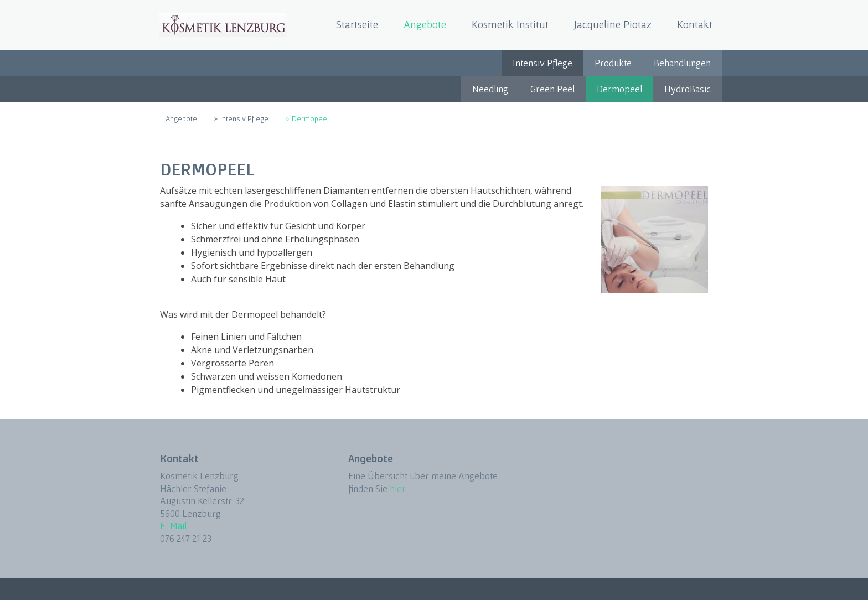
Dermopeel (619, 89)
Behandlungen (682, 63)
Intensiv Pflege (542, 63)
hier (397, 488)
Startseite (357, 24)
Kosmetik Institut (510, 24)
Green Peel (552, 89)
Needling (490, 89)
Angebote (425, 24)
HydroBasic (688, 89)
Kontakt (695, 24)
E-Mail (173, 526)
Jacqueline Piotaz (613, 24)
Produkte (613, 63)
